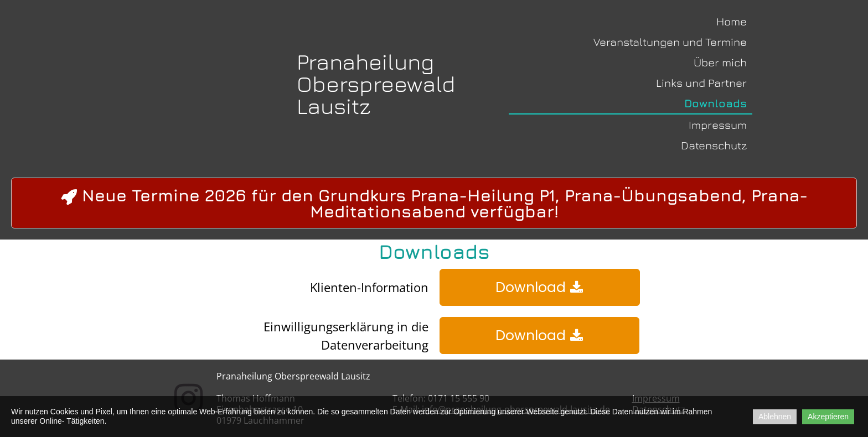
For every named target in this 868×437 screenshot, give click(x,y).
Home (732, 21)
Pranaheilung (365, 61)
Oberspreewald (376, 84)
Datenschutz (714, 145)
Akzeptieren (828, 417)
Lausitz (334, 106)
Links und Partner (701, 83)
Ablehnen (775, 417)
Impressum (718, 125)
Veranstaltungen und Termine (670, 42)
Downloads (715, 103)
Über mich (720, 62)
